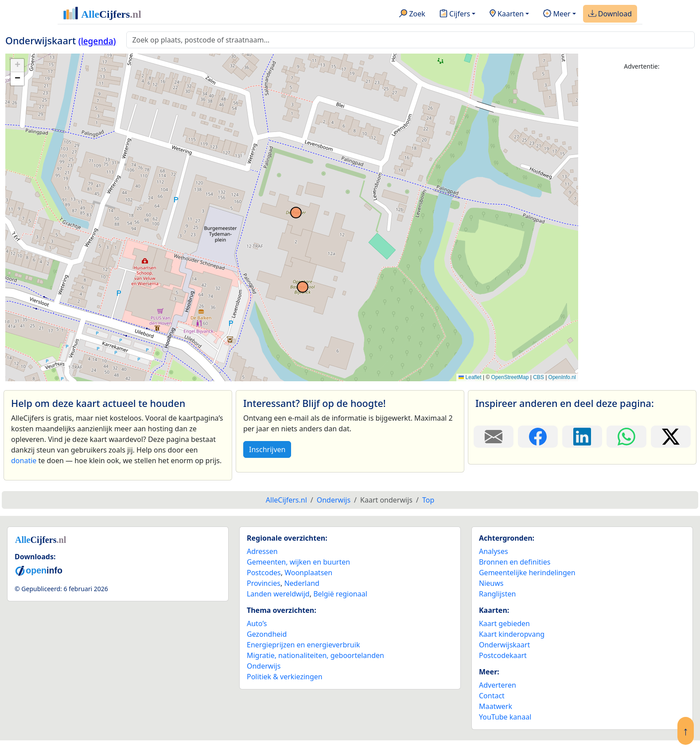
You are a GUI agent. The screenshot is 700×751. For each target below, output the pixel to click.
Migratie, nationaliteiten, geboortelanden (315, 655)
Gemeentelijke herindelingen (527, 573)
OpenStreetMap (510, 377)
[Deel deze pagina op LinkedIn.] (582, 437)
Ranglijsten (497, 594)
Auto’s (257, 623)
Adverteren (498, 685)
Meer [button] (557, 14)
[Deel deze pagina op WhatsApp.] (626, 437)
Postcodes (264, 573)
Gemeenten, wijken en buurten (298, 562)
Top (428, 500)
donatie (24, 461)
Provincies (264, 583)
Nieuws (491, 583)
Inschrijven (267, 449)
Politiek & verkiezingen (285, 677)
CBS (539, 377)
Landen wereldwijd (278, 594)
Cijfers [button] (455, 14)
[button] (17, 66)
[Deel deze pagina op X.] (671, 437)
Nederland (302, 583)
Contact (492, 696)
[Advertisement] (642, 211)
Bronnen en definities (515, 562)
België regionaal (340, 594)
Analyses (494, 551)
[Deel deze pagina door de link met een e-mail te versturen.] (494, 437)
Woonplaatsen (308, 573)
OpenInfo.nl (562, 377)
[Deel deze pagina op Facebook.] (538, 437)
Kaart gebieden (504, 623)
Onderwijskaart (504, 645)
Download (610, 14)
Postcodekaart (503, 655)
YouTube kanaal (505, 717)
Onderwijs (264, 666)
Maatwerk (496, 706)
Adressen (262, 551)
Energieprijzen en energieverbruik (303, 645)
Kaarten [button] (507, 14)
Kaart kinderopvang (512, 634)
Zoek (412, 14)
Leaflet (470, 377)
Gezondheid (267, 634)
